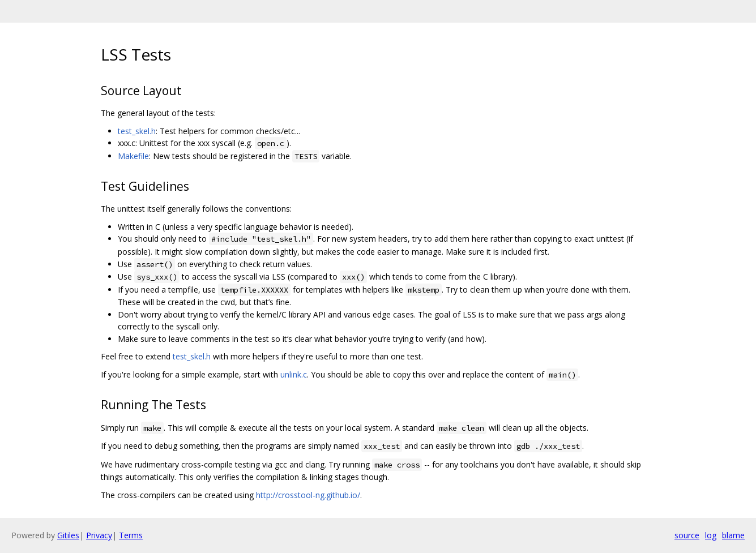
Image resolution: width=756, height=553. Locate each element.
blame (733, 535)
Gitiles (68, 535)
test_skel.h (137, 131)
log (711, 535)
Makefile (133, 156)
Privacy (99, 535)
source (687, 535)
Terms (131, 535)
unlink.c (294, 374)
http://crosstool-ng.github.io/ (308, 495)
